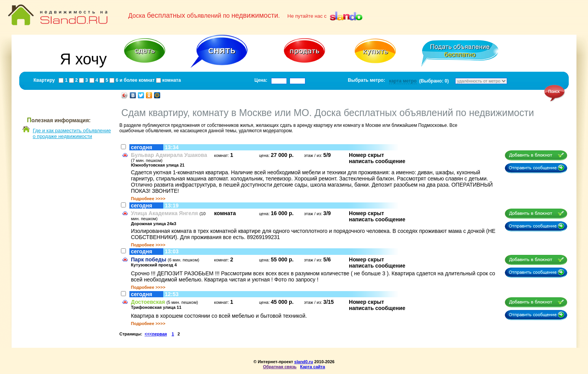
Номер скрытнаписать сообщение (377, 158)
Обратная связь (280, 367)
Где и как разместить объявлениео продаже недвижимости (72, 133)
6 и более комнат (134, 80)
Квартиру (44, 80)
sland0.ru (304, 362)
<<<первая (156, 334)
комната (171, 80)
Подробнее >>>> (148, 199)
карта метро (403, 81)
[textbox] (279, 81)
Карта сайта (312, 367)
